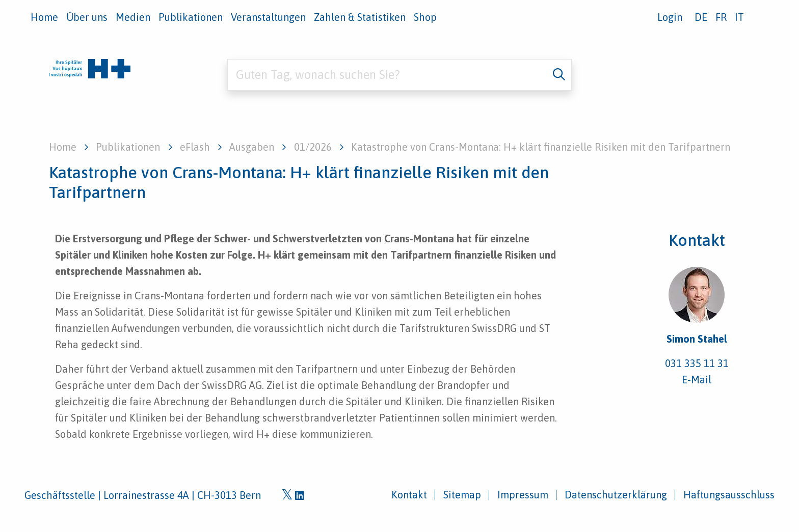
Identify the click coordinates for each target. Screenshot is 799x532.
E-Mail (697, 380)
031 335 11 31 (697, 363)
